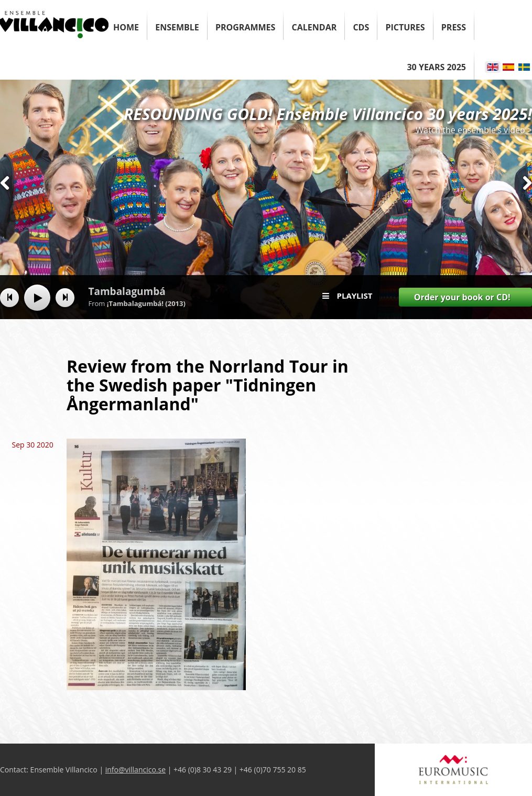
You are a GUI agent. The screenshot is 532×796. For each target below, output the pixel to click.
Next (527, 202)
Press (454, 27)
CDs (361, 27)
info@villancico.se (135, 770)
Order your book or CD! (462, 297)
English (493, 67)
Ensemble (177, 27)
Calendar (314, 27)
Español (508, 67)
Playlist (355, 296)
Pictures (405, 27)
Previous (5, 202)
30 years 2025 (436, 67)
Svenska (524, 67)
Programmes (245, 27)
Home (126, 27)
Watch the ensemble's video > (474, 130)
